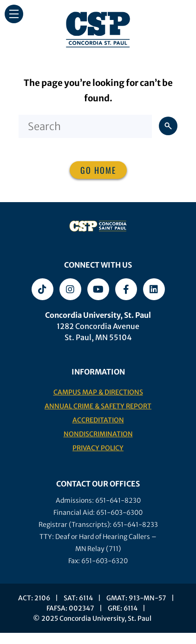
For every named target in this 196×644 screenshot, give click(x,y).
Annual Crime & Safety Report (98, 406)
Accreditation (98, 420)
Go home (98, 170)
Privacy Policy (98, 448)
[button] (14, 14)
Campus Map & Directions (98, 392)
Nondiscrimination (98, 434)
